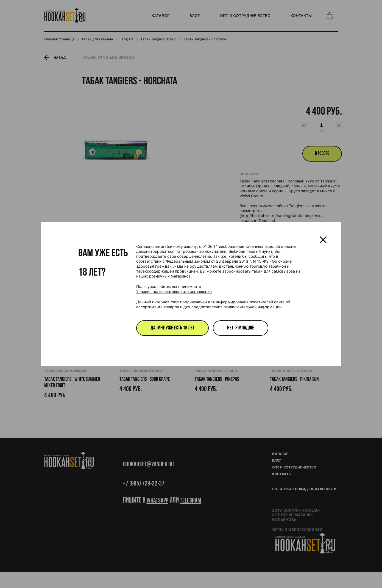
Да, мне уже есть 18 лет (172, 328)
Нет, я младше (241, 328)
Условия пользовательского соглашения (174, 291)
